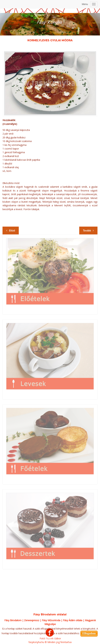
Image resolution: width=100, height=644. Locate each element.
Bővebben (50, 638)
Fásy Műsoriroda (51, 620)
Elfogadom (89, 633)
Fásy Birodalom (13, 620)
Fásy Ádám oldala (73, 620)
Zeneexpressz (32, 620)
